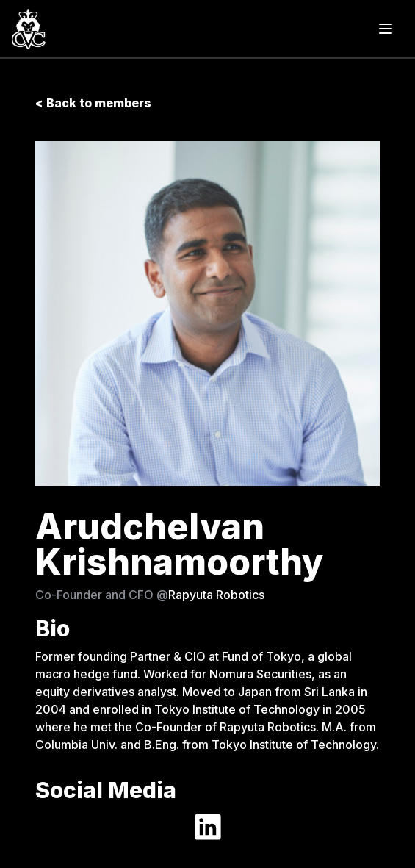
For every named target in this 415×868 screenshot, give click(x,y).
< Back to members (93, 103)
